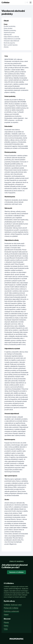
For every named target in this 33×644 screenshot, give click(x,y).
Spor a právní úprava (11, 45)
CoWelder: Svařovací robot (13, 605)
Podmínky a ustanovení (11, 611)
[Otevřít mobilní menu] (31, 2)
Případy (6, 622)
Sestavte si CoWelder (16, 572)
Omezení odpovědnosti (11, 41)
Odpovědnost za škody (11, 37)
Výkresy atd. (8, 35)
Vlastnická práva (9, 32)
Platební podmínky (10, 30)
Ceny (6, 24)
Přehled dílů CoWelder (11, 608)
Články (6, 626)
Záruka (6, 47)
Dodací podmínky (10, 26)
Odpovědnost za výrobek (12, 39)
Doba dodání (8, 28)
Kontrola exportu (9, 43)
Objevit (6, 615)
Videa (6, 629)
